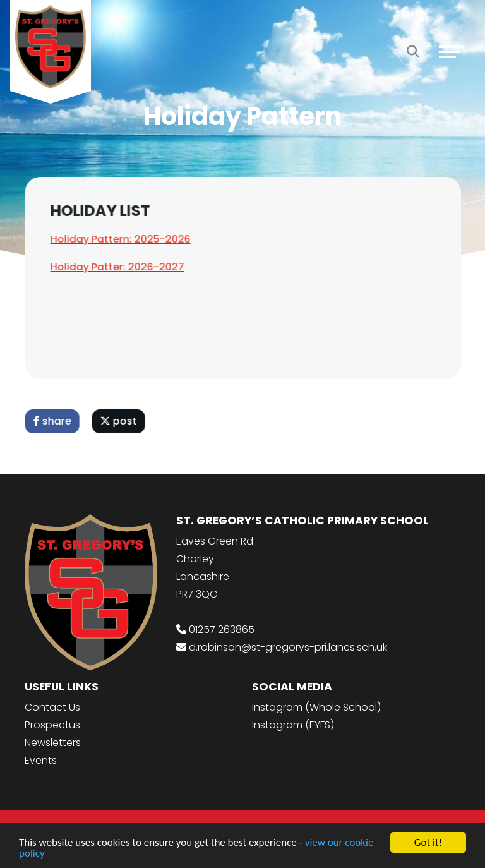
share (54, 421)
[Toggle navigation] (452, 52)
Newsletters (53, 743)
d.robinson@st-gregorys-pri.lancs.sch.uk (288, 647)
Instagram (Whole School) (316, 707)
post (121, 421)
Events (41, 760)
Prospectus (52, 725)
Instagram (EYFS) (293, 725)
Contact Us (52, 707)
